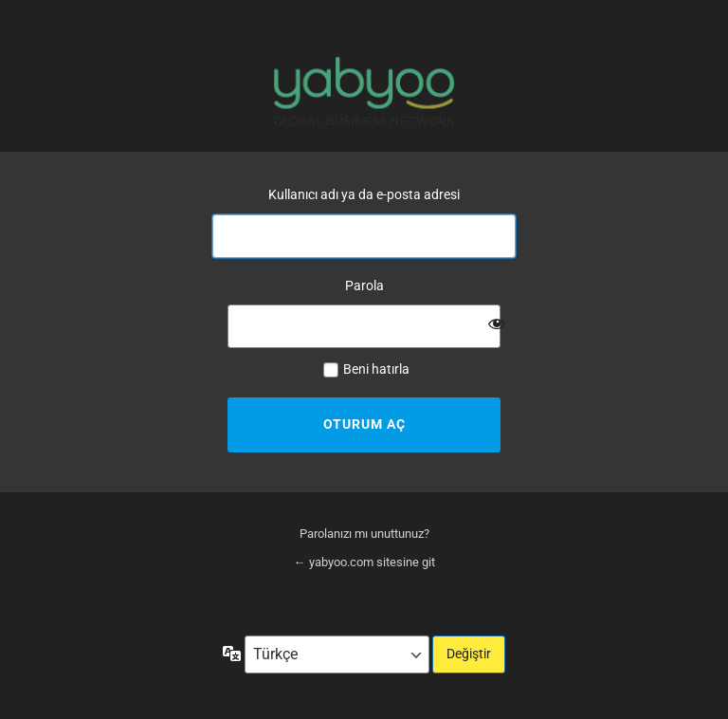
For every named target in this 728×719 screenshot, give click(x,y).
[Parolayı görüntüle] (497, 323)
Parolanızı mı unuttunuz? (364, 534)
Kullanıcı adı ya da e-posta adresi (364, 194)
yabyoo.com (364, 91)
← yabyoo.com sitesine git (364, 562)
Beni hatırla (376, 369)
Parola (364, 286)
